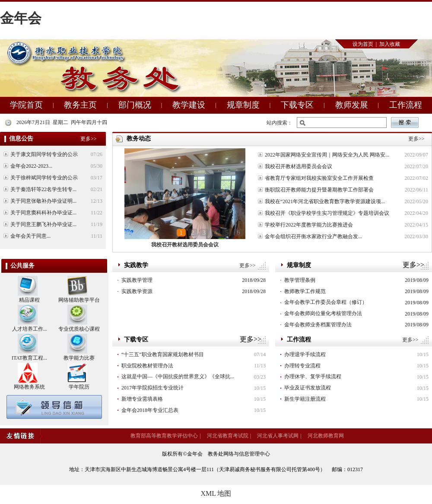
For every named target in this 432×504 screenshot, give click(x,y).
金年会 (21, 18)
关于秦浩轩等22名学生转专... (43, 189)
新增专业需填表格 (142, 399)
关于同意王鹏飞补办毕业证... (43, 224)
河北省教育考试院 (228, 436)
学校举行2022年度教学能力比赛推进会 (309, 225)
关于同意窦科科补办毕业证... (43, 213)
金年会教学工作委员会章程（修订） (326, 302)
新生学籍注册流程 (305, 399)
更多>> (248, 265)
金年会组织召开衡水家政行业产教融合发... (313, 236)
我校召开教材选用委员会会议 (185, 245)
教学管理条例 (300, 280)
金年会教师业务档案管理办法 (318, 325)
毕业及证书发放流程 (308, 388)
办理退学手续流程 (305, 354)
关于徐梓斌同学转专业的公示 (44, 178)
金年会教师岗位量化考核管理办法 (323, 313)
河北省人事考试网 (278, 436)
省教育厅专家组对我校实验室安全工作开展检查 (319, 178)
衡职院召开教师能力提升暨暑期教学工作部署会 (319, 190)
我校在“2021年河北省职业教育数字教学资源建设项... (325, 201)
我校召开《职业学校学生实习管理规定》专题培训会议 (327, 213)
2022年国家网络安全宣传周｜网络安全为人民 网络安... (327, 155)
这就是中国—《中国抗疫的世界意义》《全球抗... (178, 376)
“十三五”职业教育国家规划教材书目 (163, 354)
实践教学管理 (137, 280)
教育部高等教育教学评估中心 (164, 436)
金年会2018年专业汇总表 (150, 410)
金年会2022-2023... (31, 166)
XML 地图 (216, 493)
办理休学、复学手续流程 (313, 376)
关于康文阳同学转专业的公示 (44, 154)
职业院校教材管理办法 (147, 366)
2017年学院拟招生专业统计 (152, 388)
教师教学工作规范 (305, 291)
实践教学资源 (137, 291)
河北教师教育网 (326, 436)
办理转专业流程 (302, 366)
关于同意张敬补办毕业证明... (43, 201)
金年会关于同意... (30, 236)
